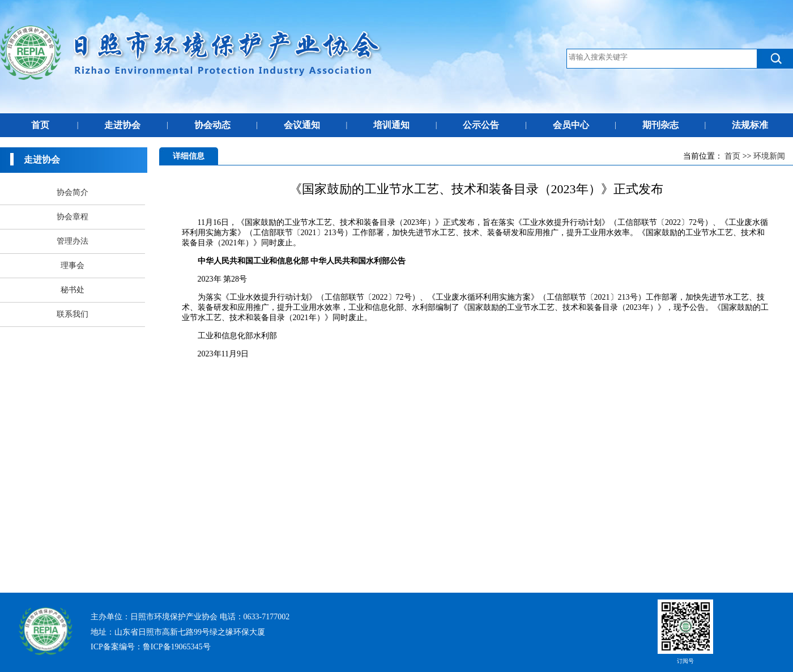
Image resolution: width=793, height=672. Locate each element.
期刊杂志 (660, 125)
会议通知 (302, 125)
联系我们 (73, 314)
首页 (40, 125)
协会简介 (73, 192)
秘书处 (73, 290)
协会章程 (73, 217)
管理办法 (73, 241)
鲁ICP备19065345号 (177, 647)
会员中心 (571, 125)
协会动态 (212, 125)
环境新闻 (769, 156)
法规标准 (750, 125)
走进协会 (122, 125)
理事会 (73, 265)
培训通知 (391, 125)
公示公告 (481, 125)
